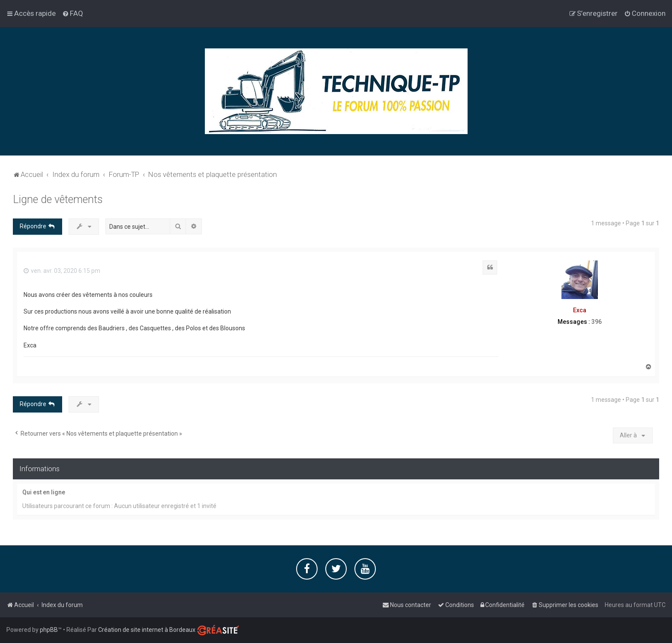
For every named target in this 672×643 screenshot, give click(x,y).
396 (597, 321)
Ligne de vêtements (58, 199)
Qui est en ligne (44, 492)
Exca (580, 310)
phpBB (49, 630)
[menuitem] (73, 13)
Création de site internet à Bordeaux (147, 630)
